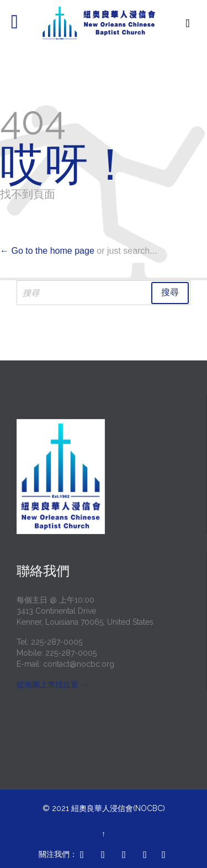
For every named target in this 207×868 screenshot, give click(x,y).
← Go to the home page (47, 251)
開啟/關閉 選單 (21, 23)
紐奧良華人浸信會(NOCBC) (118, 808)
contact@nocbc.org (79, 664)
